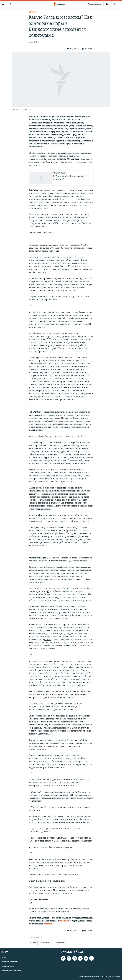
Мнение (33, 12)
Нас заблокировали (10, 962)
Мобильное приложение (12, 971)
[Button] (73, 49)
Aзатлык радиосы (95, 4)
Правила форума (8, 966)
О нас (4, 957)
